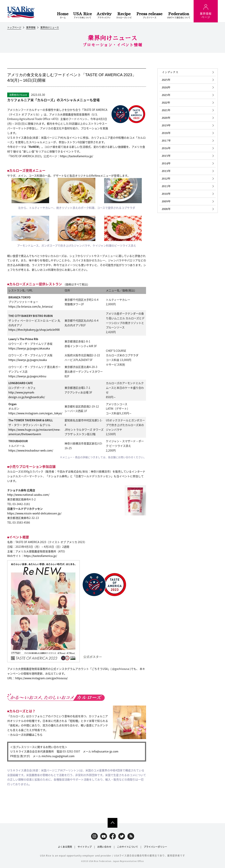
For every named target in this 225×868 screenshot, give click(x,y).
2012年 (166, 179)
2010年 (166, 194)
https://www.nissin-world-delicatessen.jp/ (34, 513)
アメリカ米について (82, 15)
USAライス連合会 (21, 12)
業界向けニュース (50, 28)
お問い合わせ (104, 847)
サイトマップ (85, 847)
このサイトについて (128, 847)
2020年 (166, 118)
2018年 (166, 133)
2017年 (166, 141)
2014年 (166, 163)
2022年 (166, 103)
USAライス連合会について (179, 15)
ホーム (63, 15)
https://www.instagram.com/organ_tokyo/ (35, 413)
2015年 (166, 156)
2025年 (166, 80)
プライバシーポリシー (155, 847)
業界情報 (31, 28)
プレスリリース (149, 15)
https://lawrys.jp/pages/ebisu (27, 376)
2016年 (166, 148)
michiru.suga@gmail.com (58, 756)
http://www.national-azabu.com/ (28, 495)
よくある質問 (65, 847)
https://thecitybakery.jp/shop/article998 (34, 330)
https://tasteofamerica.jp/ (76, 156)
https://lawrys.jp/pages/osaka (28, 360)
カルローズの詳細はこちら (26, 735)
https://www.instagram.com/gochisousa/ (41, 678)
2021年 (166, 110)
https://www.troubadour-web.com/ (31, 450)
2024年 (166, 87)
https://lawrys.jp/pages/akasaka (29, 348)
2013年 (166, 171)
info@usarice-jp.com (105, 751)
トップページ (14, 28)
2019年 (166, 125)
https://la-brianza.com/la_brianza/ (31, 306)
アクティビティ (104, 15)
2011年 (166, 186)
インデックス (170, 72)
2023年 (166, 95)
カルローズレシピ (124, 15)
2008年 (166, 209)
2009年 (166, 201)
